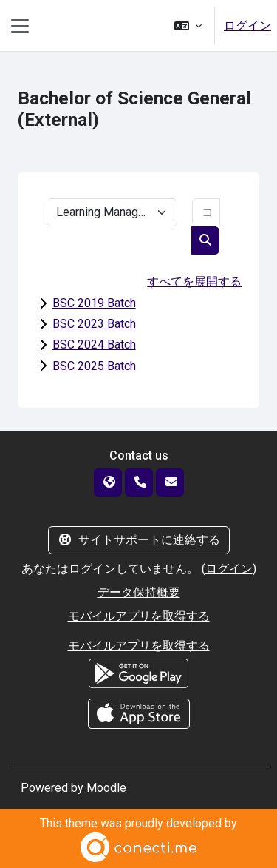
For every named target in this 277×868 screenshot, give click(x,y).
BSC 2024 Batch (94, 344)
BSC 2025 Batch (94, 366)
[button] (188, 26)
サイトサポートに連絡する (139, 540)
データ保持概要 (139, 592)
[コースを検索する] (206, 212)
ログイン (247, 26)
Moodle (106, 788)
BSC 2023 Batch (94, 324)
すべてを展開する (194, 282)
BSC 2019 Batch (94, 303)
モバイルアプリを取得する (139, 616)
